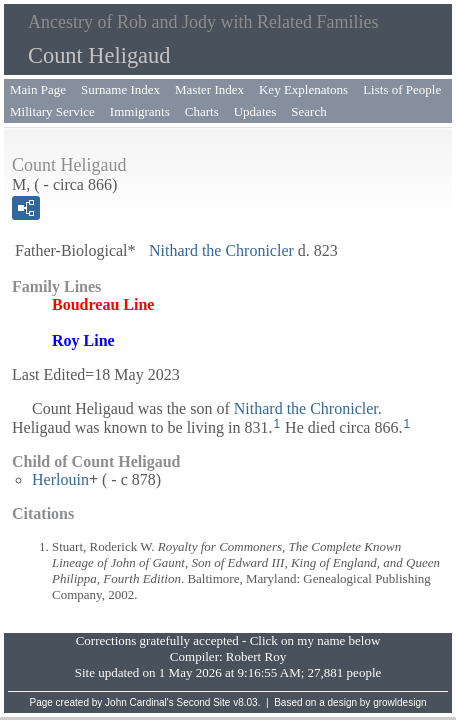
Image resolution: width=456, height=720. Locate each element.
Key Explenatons (303, 89)
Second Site (204, 702)
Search (308, 111)
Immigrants (140, 111)
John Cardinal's (139, 702)
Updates (255, 111)
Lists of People (402, 89)
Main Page (38, 89)
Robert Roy (256, 656)
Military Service (52, 111)
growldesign (399, 702)
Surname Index (120, 89)
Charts (202, 111)
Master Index (209, 89)
